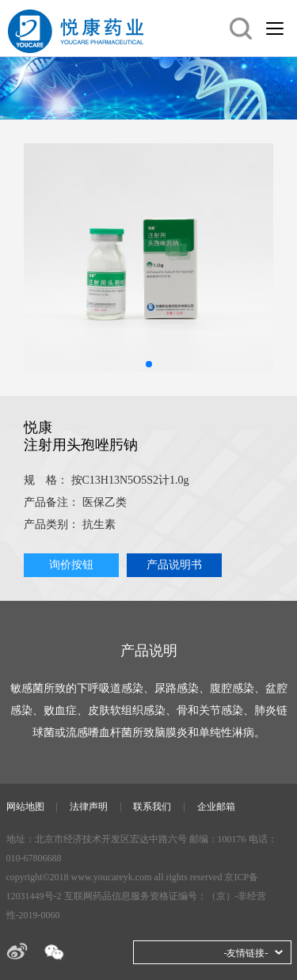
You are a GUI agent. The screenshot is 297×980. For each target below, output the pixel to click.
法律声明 (89, 807)
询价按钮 (71, 565)
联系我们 (152, 807)
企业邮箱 (216, 807)
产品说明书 (174, 565)
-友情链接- (246, 953)
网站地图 (25, 807)
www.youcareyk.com (112, 877)
